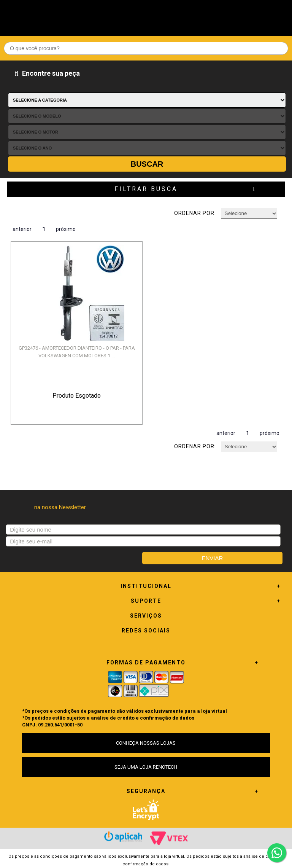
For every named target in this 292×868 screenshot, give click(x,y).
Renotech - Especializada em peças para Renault (146, 16)
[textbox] (146, 48)
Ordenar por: (195, 213)
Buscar (147, 164)
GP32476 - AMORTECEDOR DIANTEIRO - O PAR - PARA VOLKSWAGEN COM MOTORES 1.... (77, 352)
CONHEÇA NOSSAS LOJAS (146, 743)
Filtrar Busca (146, 189)
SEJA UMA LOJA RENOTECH (146, 767)
